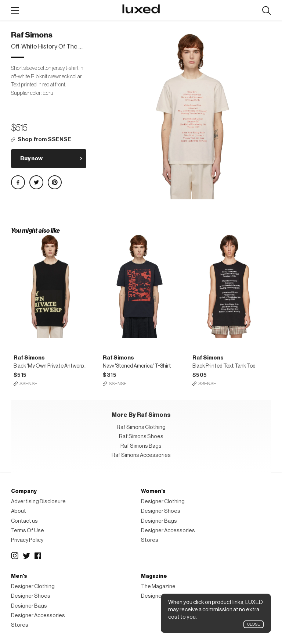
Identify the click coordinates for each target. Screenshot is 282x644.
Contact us (24, 521)
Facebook (38, 556)
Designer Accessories (168, 531)
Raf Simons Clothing (141, 427)
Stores (150, 540)
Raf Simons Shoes (141, 437)
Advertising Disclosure (38, 502)
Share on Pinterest (55, 182)
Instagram (15, 556)
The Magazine (158, 586)
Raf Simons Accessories (141, 455)
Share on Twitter (36, 182)
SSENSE (28, 384)
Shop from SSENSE (44, 139)
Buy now (31, 158)
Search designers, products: (266, 11)
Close (254, 624)
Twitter (26, 556)
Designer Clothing (163, 502)
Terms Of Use (28, 531)
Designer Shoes (161, 511)
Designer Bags (159, 521)
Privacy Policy (27, 540)
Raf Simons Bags (141, 446)
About (19, 511)
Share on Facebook (18, 182)
